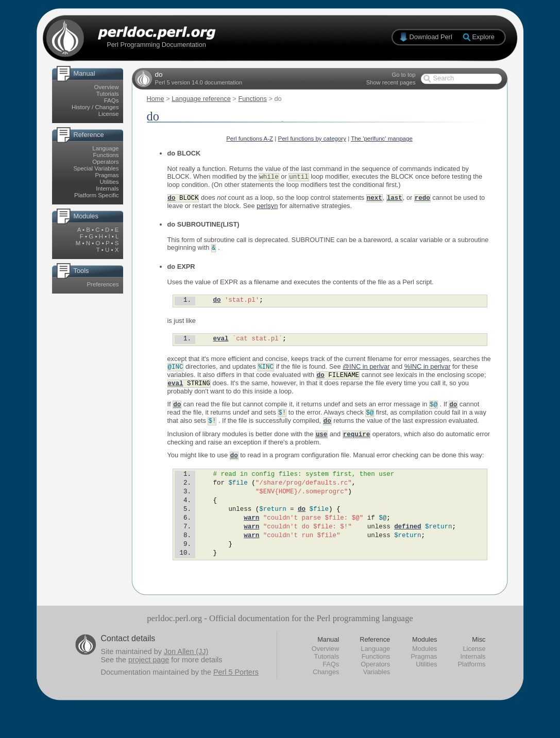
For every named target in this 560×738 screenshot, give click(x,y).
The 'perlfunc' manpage (382, 139)
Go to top (403, 75)
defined (408, 546)
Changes (326, 696)
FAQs (112, 100)
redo (422, 199)
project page (149, 684)
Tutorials (108, 94)
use (321, 442)
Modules (425, 673)
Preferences (103, 284)
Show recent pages (391, 82)
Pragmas (107, 175)
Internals (107, 188)
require (357, 442)
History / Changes (95, 107)
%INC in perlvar (428, 372)
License (109, 114)
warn (251, 535)
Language (105, 148)
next (375, 199)
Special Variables (96, 168)
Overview (107, 87)
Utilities (109, 182)
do (172, 199)
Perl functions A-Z (250, 139)
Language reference (201, 99)
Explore (483, 37)
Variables (377, 696)
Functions (106, 155)
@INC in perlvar (366, 372)
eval (220, 343)
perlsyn (267, 207)
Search (444, 78)
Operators (105, 162)
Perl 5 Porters (236, 696)
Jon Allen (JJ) (186, 676)
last (395, 199)
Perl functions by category (312, 139)
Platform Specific (96, 195)
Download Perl (431, 37)
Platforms (471, 688)
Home (156, 99)
